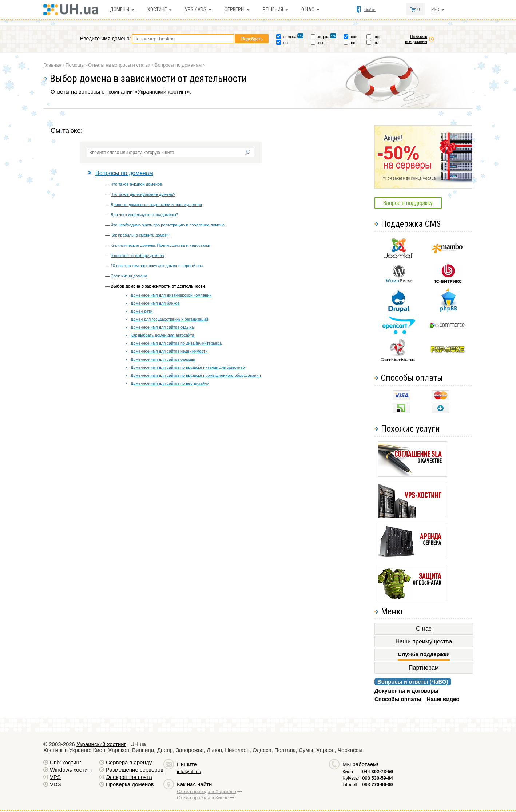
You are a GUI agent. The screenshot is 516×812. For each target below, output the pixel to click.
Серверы (235, 9)
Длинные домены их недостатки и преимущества (156, 205)
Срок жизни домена (129, 276)
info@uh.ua (189, 771)
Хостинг (157, 9)
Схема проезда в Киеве (203, 798)
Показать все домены (416, 39)
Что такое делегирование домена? (143, 194)
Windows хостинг (71, 770)
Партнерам (424, 668)
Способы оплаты (398, 699)
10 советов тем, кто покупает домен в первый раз (157, 266)
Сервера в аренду (129, 762)
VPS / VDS (196, 9)
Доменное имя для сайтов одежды (163, 359)
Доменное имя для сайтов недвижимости (169, 351)
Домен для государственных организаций (169, 319)
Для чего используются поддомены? (144, 215)
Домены (120, 9)
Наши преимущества (424, 641)
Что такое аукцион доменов (136, 184)
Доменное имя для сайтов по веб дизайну (170, 383)
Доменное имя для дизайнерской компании (171, 295)
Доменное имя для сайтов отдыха (162, 327)
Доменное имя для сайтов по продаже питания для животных (188, 367)
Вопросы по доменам (124, 173)
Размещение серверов (135, 770)
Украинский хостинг (101, 744)
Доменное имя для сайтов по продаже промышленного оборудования (196, 375)
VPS (55, 777)
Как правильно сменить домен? (140, 235)
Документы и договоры (406, 691)
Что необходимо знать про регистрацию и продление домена (168, 225)
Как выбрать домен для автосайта (162, 335)
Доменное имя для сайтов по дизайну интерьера (176, 343)
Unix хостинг (66, 762)
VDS (55, 784)
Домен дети (142, 311)
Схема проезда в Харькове (207, 791)
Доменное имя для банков (155, 303)
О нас (308, 9)
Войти (370, 9)
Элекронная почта (129, 777)
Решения (273, 9)
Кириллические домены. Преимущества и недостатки (160, 245)
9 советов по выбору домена (137, 256)
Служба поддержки (424, 654)
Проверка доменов (130, 784)
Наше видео (443, 699)
